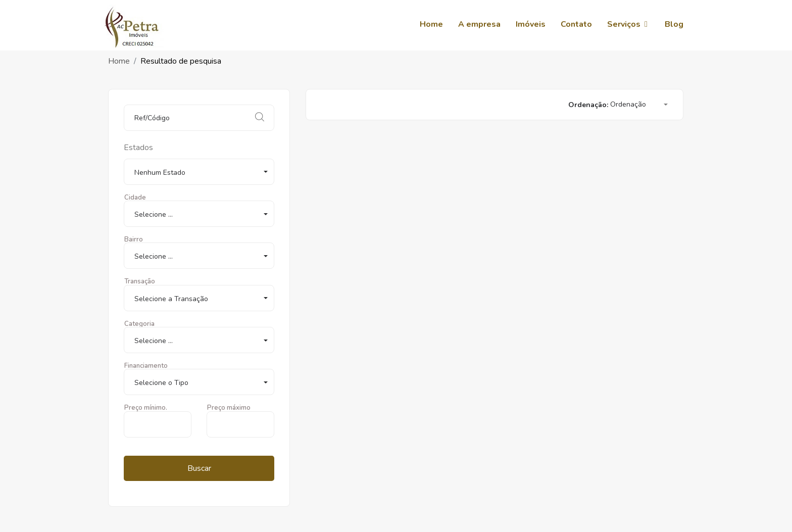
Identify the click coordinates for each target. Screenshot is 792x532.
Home (119, 61)
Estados (138, 148)
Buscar (199, 468)
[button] (199, 172)
